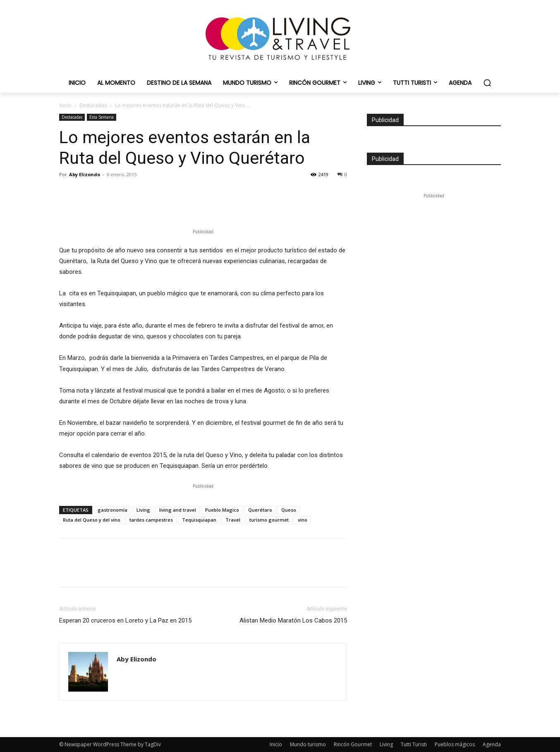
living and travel (178, 510)
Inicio (65, 105)
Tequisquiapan (199, 520)
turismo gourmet (269, 520)
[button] (487, 83)
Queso (289, 510)
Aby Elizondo (85, 174)
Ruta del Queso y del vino (92, 520)
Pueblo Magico (222, 510)
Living (143, 510)
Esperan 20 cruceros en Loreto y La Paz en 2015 (125, 620)
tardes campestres (151, 520)
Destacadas (93, 105)
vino (303, 520)
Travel (233, 520)
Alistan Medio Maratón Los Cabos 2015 (293, 620)
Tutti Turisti (414, 744)
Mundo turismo (308, 744)
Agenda (492, 744)
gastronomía (112, 510)
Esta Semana (102, 117)
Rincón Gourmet (353, 744)
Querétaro (260, 510)
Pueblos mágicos (455, 744)
